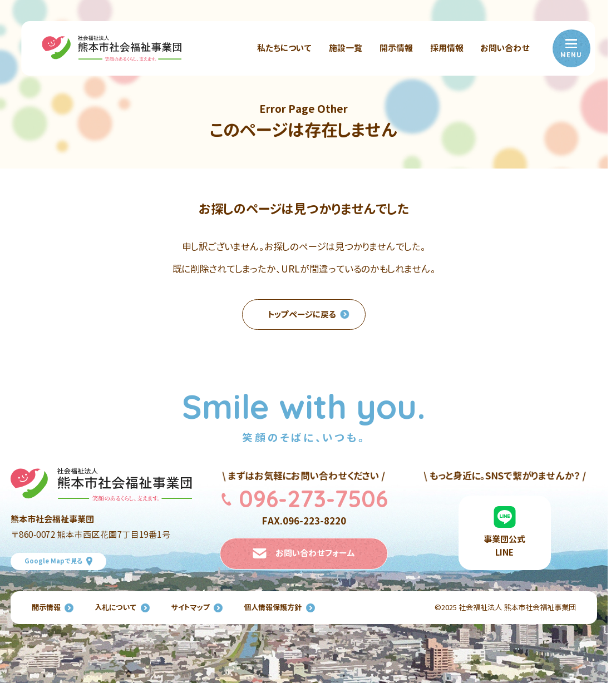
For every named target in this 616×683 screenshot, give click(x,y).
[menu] (571, 48)
